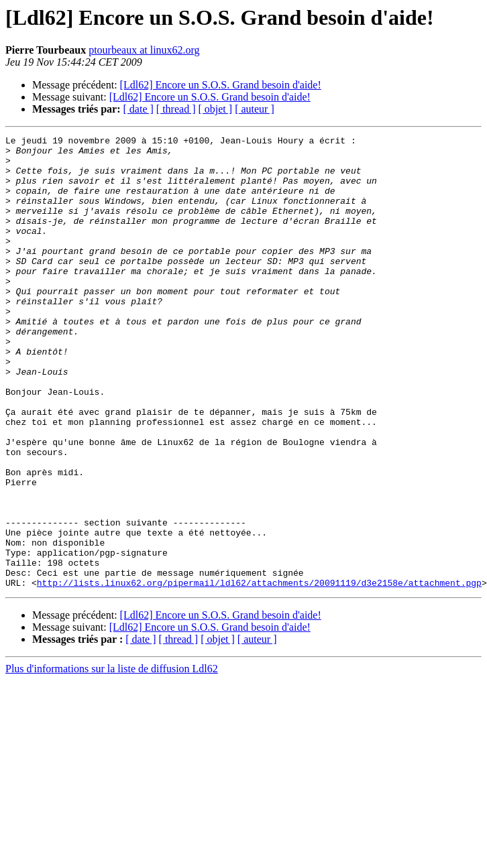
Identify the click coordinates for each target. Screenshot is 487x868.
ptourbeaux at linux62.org (144, 50)
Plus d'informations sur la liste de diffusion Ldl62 (112, 759)
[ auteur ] (255, 109)
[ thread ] (176, 109)
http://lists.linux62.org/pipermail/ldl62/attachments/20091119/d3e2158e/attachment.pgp (259, 673)
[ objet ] (215, 109)
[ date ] (139, 109)
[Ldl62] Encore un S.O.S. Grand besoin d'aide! (221, 85)
